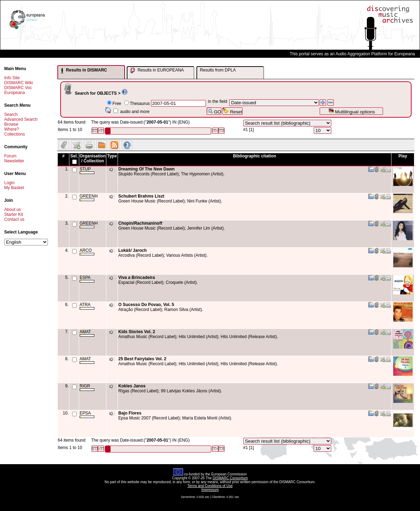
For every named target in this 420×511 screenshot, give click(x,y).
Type (112, 156)
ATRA (87, 306)
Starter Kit (14, 214)
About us (12, 210)
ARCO (87, 252)
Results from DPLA (218, 70)
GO (214, 111)
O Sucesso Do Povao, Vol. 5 (146, 305)
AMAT (87, 333)
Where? (12, 129)
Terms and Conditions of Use (210, 486)
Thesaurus (140, 104)
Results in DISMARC (84, 70)
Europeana (15, 93)
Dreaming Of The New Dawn (146, 169)
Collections (15, 134)
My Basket (14, 188)
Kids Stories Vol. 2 (137, 332)
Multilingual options (352, 111)
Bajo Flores (130, 413)
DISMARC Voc (18, 88)
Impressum (210, 490)
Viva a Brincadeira (137, 278)
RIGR (87, 387)
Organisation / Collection (93, 158)
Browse (11, 124)
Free (117, 104)
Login (9, 183)
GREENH (89, 197)
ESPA (87, 279)
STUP (87, 170)
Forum (10, 156)
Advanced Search (21, 119)
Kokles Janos (132, 386)
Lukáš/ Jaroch (133, 250)
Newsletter (14, 161)
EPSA (87, 414)
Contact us (14, 219)
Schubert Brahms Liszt (141, 196)
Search (11, 114)
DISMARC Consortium (230, 478)
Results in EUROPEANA (157, 70)
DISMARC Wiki (18, 83)
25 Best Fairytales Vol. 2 (142, 359)
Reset (233, 111)
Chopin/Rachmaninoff (140, 223)
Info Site (12, 78)
